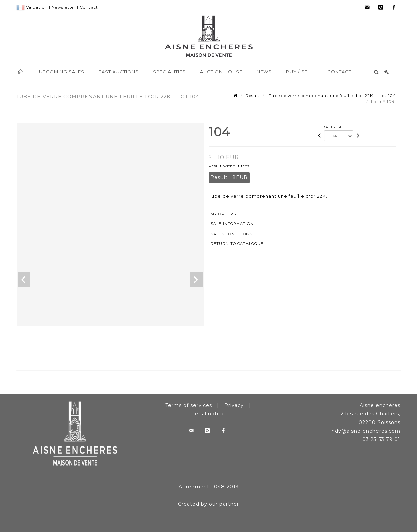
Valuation (37, 7)
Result (253, 95)
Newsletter (64, 7)
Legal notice (208, 414)
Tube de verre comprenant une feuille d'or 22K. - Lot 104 (332, 95)
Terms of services (189, 405)
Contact (89, 7)
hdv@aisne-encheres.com (366, 431)
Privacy (234, 405)
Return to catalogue (237, 244)
